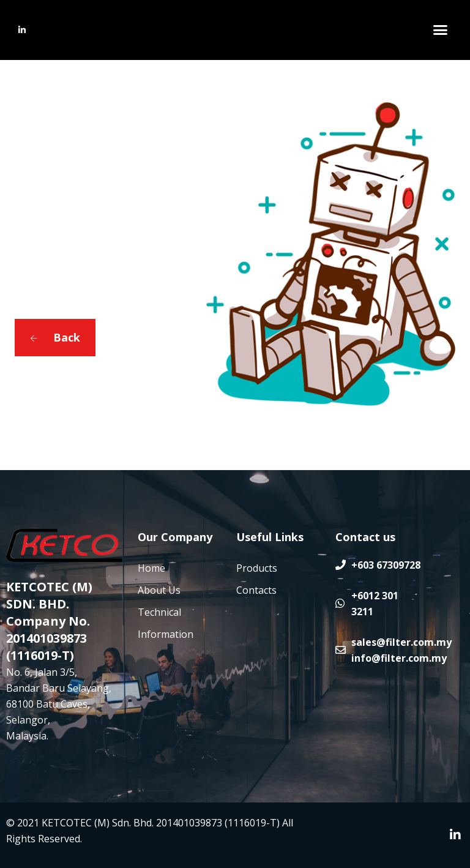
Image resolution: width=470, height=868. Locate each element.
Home (151, 568)
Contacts (256, 590)
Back (55, 337)
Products (257, 568)
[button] (440, 30)
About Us (159, 590)
